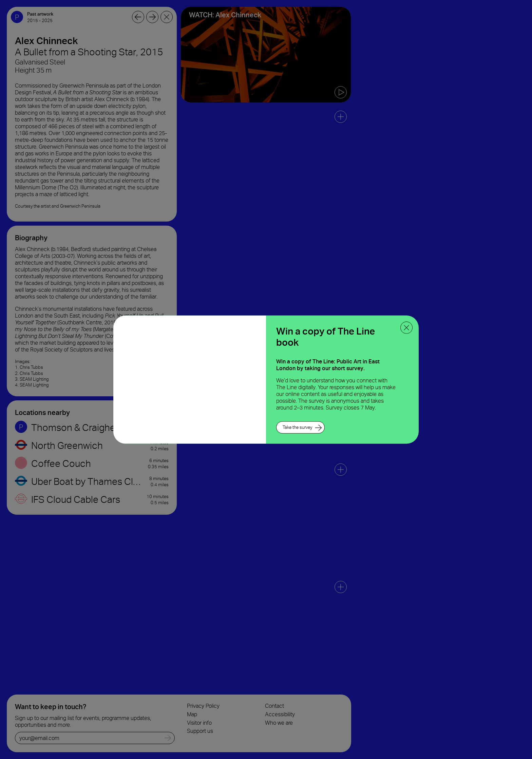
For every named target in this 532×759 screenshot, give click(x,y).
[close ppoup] (406, 327)
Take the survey (297, 427)
